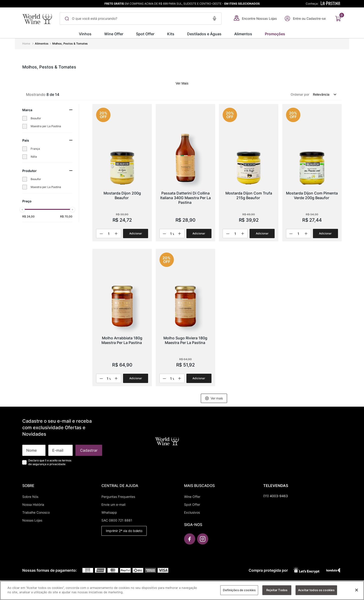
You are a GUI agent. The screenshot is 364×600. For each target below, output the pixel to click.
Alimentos (42, 44)
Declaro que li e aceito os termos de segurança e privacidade (50, 462)
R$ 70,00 (66, 216)
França (35, 149)
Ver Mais (182, 83)
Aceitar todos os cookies (316, 592)
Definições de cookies (239, 592)
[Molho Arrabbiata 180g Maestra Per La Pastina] (122, 318)
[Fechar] (357, 592)
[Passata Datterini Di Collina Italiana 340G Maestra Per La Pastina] (185, 173)
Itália (34, 157)
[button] (214, 18)
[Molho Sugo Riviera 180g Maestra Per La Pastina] (185, 318)
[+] (116, 234)
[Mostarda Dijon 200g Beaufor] (122, 173)
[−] (101, 234)
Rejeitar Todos (277, 592)
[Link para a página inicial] (27, 44)
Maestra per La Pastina (46, 126)
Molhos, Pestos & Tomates (70, 44)
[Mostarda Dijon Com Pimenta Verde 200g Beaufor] (312, 173)
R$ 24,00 (28, 216)
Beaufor (36, 118)
